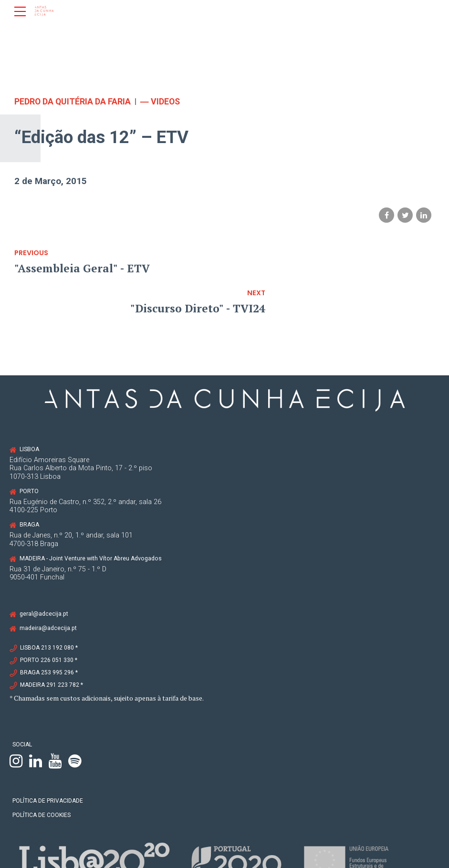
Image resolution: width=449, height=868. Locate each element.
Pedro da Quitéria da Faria (73, 101)
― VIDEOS (162, 101)
